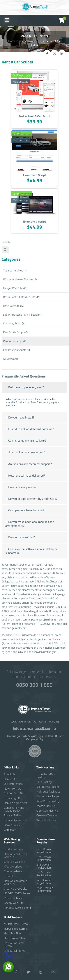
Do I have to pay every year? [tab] (23, 395)
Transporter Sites (15, 270)
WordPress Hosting (48, 797)
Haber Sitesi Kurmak (16, 924)
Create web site (13, 894)
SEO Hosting (44, 778)
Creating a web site (16, 884)
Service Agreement (15, 816)
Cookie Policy (12, 821)
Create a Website (47, 811)
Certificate (10, 825)
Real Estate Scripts (16, 332)
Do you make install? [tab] (19, 425)
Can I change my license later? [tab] (24, 448)
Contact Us (11, 775)
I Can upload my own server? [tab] (24, 459)
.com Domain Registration (44, 846)
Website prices (13, 862)
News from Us (13, 784)
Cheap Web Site (14, 899)
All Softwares (11, 359)
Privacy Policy (12, 811)
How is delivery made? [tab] (20, 493)
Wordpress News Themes (20, 279)
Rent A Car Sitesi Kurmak (14, 940)
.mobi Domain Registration (45, 885)
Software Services (35, 41)
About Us (9, 770)
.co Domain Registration (44, 870)
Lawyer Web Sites (15, 288)
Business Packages (48, 792)
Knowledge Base (14, 794)
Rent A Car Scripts (15, 341)
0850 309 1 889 (35, 680)
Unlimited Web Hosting (46, 771)
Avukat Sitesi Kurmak (16, 920)
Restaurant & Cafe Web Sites (22, 297)
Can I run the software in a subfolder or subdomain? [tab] (29, 555)
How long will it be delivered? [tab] (23, 482)
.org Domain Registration (44, 862)
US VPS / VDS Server (17, 889)
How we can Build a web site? (16, 851)
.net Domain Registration (44, 854)
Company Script (15, 323)
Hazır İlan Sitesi (13, 929)
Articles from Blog (15, 789)
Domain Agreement (16, 799)
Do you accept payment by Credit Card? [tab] (30, 504)
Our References (13, 779)
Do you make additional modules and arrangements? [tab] (28, 529)
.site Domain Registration (44, 877)
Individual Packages (48, 787)
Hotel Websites (14, 306)
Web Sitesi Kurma (15, 946)
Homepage (15, 41)
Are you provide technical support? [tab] (27, 470)
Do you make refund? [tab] (19, 542)
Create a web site (14, 857)
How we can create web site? (15, 878)
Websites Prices (46, 816)
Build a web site (13, 845)
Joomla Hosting (46, 802)
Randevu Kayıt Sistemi (17, 903)
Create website (13, 867)
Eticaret (9, 872)
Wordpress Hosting (48, 782)
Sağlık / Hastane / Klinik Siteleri (23, 315)
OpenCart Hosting (47, 806)
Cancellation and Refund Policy (14, 805)
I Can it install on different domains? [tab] (27, 436)
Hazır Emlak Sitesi (15, 934)
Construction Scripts (16, 350)
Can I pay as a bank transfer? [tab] (23, 516)
